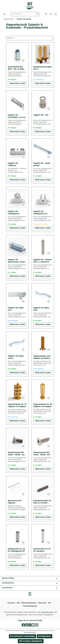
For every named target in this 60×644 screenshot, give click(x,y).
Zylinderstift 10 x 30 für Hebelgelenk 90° (16, 550)
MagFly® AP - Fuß (41, 115)
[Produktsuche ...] (23, 14)
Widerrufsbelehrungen (29, 603)
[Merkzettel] (46, 14)
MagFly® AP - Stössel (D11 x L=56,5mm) (42, 261)
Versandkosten (47, 612)
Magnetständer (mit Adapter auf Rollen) (42, 357)
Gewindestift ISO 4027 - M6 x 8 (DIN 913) (16, 68)
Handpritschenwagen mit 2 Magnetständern (43, 68)
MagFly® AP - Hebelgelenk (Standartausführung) (17, 213)
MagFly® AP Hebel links (41, 309)
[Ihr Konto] (51, 14)
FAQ (50, 603)
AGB (18, 603)
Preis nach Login (17, 84)
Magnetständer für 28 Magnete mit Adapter (43, 405)
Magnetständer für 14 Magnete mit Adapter (17, 405)
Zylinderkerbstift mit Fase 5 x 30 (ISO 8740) (42, 502)
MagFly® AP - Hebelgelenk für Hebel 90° (40, 213)
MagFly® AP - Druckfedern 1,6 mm (17, 116)
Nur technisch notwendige (23, 636)
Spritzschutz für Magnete (15, 502)
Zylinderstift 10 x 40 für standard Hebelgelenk (42, 550)
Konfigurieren (45, 636)
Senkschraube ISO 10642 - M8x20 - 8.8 (16, 454)
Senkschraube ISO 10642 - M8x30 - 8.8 (42, 454)
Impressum (11, 603)
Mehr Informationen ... (30, 633)
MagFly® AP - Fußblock (13, 164)
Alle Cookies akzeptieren (31, 641)
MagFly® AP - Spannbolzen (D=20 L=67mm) (16, 261)
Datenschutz (42, 603)
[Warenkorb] (56, 14)
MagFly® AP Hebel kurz (16, 309)
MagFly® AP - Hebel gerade (42, 164)
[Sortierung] (30, 38)
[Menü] (4, 14)
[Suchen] (37, 14)
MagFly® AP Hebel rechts (16, 357)
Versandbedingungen (30, 606)
